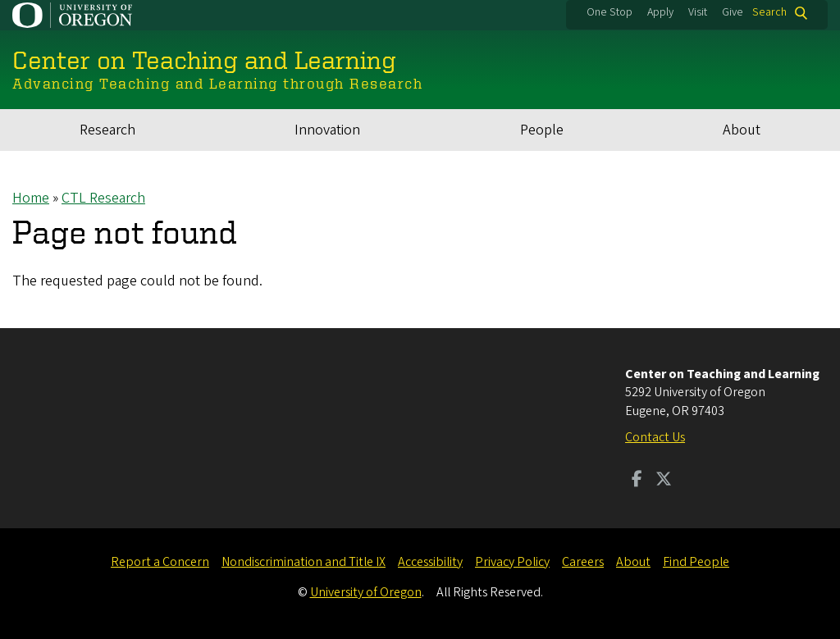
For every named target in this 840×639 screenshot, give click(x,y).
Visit (698, 12)
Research (107, 130)
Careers (583, 562)
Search (769, 13)
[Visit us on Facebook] (637, 481)
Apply (660, 12)
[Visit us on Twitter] (664, 481)
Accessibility (430, 562)
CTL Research (103, 198)
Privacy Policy (512, 562)
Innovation (327, 130)
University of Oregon (366, 592)
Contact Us (655, 437)
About (742, 130)
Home (31, 198)
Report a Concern (160, 562)
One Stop (609, 12)
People (542, 130)
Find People (696, 562)
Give (733, 12)
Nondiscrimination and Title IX (304, 562)
